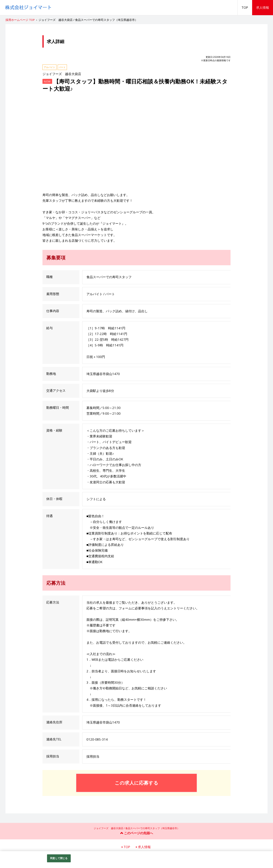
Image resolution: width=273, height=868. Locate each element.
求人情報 (263, 7)
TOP (245, 7)
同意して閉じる (59, 858)
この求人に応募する (136, 783)
